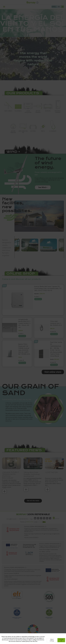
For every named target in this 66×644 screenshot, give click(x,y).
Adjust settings (52, 640)
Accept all (61, 640)
